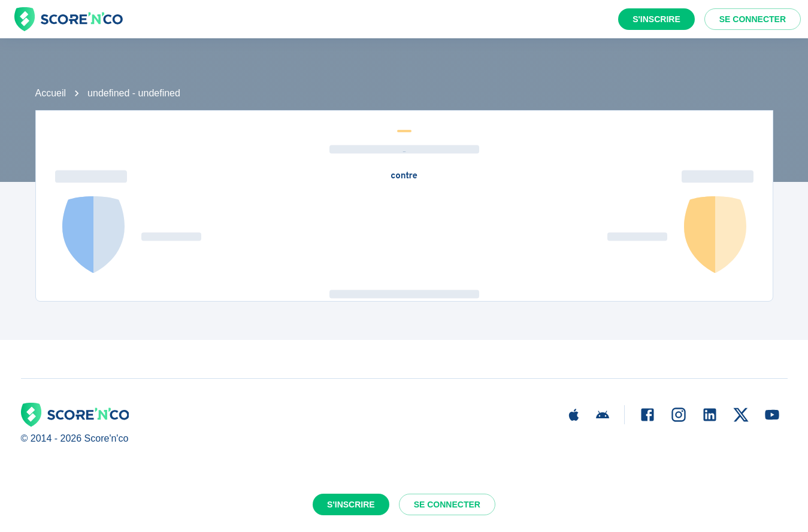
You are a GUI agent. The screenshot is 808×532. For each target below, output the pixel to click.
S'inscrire (656, 19)
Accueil (51, 93)
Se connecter (753, 19)
